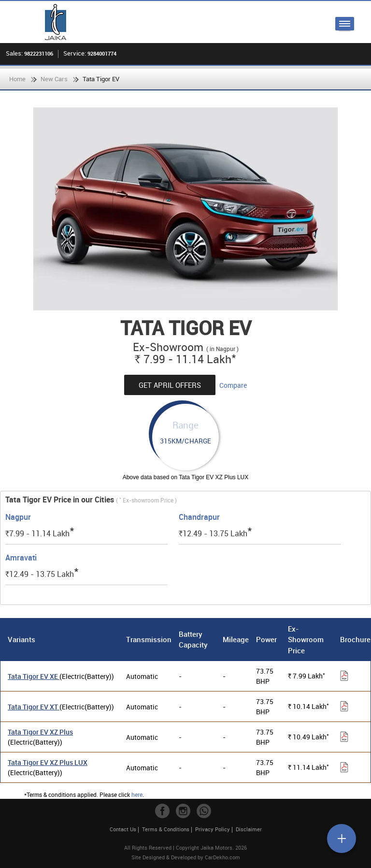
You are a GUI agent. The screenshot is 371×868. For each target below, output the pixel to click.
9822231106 (39, 53)
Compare (233, 385)
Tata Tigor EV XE (34, 676)
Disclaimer (249, 829)
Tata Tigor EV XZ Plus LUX (48, 762)
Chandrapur (199, 517)
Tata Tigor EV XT (34, 707)
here (137, 794)
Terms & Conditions (166, 829)
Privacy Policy (213, 829)
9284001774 (102, 53)
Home (17, 79)
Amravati (21, 558)
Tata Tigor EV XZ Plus (40, 732)
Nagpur (18, 517)
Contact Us (123, 829)
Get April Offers (170, 385)
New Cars (54, 79)
